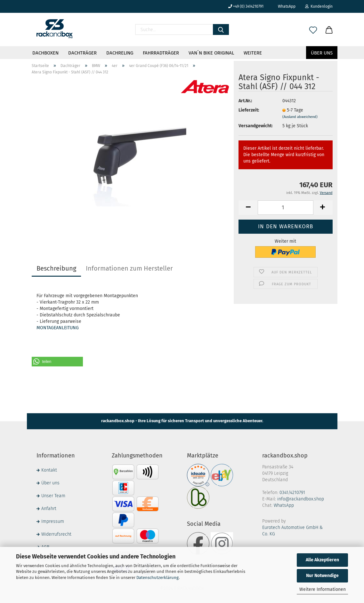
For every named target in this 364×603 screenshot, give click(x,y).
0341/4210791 (292, 493)
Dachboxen (45, 53)
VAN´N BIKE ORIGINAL (211, 53)
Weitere (253, 53)
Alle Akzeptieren (322, 560)
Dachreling (120, 53)
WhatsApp (284, 6)
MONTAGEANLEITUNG (58, 328)
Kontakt (49, 470)
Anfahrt (49, 509)
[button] (57, 362)
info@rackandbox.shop (301, 499)
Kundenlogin (319, 6)
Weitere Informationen (323, 589)
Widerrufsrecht (56, 534)
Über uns (322, 53)
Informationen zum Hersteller (129, 268)
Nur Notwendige (322, 576)
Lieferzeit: (249, 110)
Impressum (53, 521)
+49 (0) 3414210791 (246, 6)
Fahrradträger (161, 53)
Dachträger (82, 53)
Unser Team (53, 496)
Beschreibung (56, 268)
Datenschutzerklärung (158, 578)
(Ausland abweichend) (300, 117)
